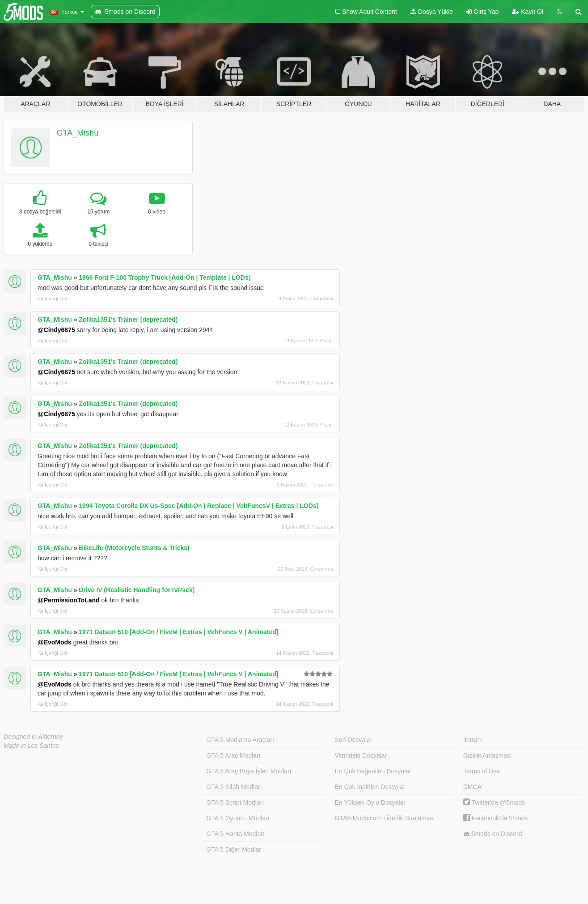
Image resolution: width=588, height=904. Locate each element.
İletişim (473, 740)
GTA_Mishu (78, 133)
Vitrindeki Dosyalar (361, 755)
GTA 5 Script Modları (235, 802)
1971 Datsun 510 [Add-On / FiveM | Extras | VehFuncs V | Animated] (178, 632)
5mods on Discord (493, 834)
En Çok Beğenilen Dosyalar (373, 771)
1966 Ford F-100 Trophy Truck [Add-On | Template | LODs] (165, 277)
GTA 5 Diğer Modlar (234, 849)
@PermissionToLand (69, 600)
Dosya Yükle (432, 12)
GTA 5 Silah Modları (234, 787)
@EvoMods (55, 642)
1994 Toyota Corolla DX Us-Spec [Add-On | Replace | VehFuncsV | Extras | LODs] (199, 506)
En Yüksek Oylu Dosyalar (370, 802)
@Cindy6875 (56, 330)
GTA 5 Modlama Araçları (240, 740)
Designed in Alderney (33, 737)
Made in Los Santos (31, 746)
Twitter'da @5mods (494, 802)
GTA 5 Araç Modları (233, 755)
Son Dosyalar (354, 740)
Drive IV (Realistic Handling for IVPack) (137, 590)
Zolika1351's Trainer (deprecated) (128, 320)
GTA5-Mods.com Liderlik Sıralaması (385, 818)
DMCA (472, 787)
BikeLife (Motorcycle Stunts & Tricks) (134, 548)
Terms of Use (482, 771)
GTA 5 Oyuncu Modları (238, 818)
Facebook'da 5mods (496, 818)
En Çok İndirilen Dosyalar (370, 787)
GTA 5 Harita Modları (235, 834)
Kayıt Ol (528, 12)
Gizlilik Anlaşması (488, 755)
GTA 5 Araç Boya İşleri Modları (249, 771)
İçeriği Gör (53, 298)
